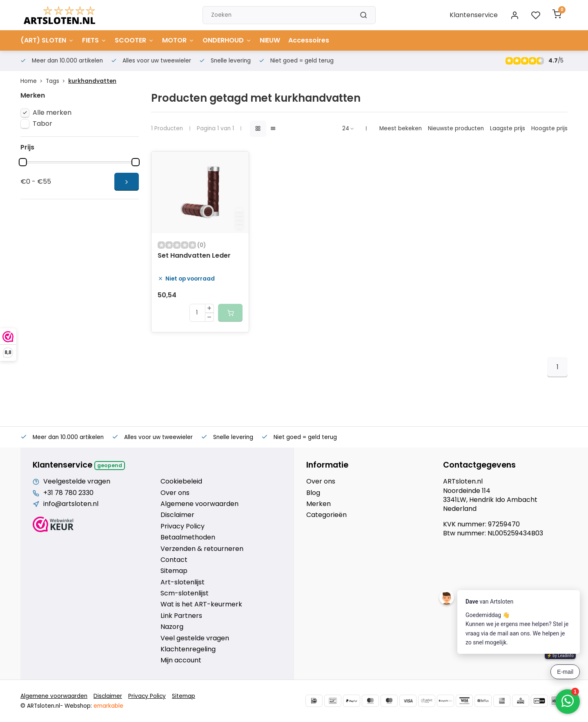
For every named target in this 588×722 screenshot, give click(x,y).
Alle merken (52, 113)
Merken (318, 504)
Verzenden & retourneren (202, 549)
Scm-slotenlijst (185, 593)
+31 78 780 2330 (68, 493)
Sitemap (174, 571)
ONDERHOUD (227, 40)
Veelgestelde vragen (77, 481)
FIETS (94, 40)
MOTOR (178, 40)
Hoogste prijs (549, 128)
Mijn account (181, 660)
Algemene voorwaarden (199, 504)
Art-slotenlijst (183, 582)
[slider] (23, 162)
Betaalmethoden (188, 537)
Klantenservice (474, 15)
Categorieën (326, 515)
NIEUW (270, 40)
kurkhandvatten (92, 81)
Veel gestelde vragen (195, 638)
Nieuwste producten (456, 128)
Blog (313, 493)
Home (33, 81)
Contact (174, 560)
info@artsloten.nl (71, 504)
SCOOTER (134, 40)
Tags (57, 81)
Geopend (110, 465)
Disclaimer (177, 515)
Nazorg (172, 627)
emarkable (108, 706)
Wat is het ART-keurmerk (201, 604)
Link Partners (181, 616)
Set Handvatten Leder (194, 256)
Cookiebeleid (181, 481)
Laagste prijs (508, 128)
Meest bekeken (401, 128)
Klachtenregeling (188, 649)
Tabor (42, 124)
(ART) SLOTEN (47, 40)
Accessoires (309, 40)
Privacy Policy (183, 526)
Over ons (175, 493)
